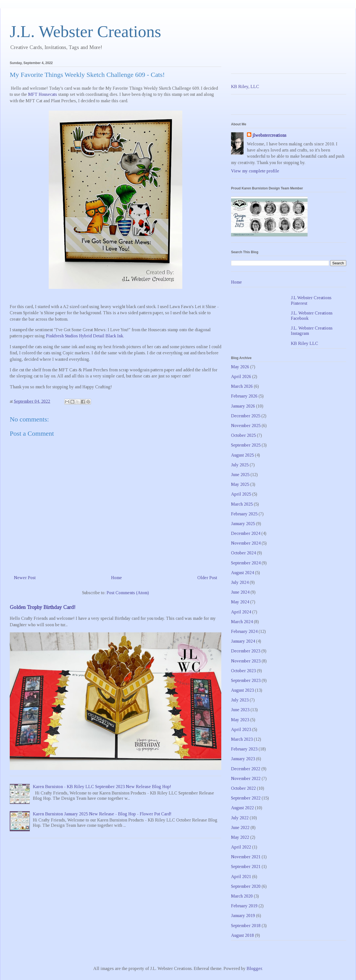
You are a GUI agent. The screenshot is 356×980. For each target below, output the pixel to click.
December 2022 (246, 769)
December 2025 (246, 416)
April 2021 (241, 877)
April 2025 (241, 494)
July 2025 (240, 465)
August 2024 (242, 573)
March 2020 (242, 896)
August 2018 (242, 935)
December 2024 (246, 533)
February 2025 (244, 514)
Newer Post (25, 578)
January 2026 (243, 406)
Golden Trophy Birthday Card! (43, 607)
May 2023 (240, 720)
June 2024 (240, 592)
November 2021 (246, 857)
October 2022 (243, 788)
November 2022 (246, 778)
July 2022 (240, 818)
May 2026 (240, 367)
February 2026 (244, 396)
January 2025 (243, 524)
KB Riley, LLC (245, 86)
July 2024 (240, 582)
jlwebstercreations (269, 135)
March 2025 (242, 504)
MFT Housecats (43, 94)
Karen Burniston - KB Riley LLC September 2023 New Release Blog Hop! (102, 787)
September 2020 (246, 886)
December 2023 (246, 651)
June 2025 (240, 475)
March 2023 (242, 739)
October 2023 (243, 671)
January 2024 (243, 641)
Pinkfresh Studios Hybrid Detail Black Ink (84, 336)
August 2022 (242, 808)
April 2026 (241, 376)
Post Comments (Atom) (128, 593)
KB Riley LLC (305, 343)
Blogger (254, 968)
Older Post (207, 578)
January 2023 (243, 759)
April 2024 (241, 612)
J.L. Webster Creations (85, 31)
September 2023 (246, 680)
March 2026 (242, 386)
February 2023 (244, 749)
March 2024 (242, 622)
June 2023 (240, 710)
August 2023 (242, 690)
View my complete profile (255, 171)
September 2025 (246, 445)
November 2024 (246, 543)
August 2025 (242, 455)
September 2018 (246, 926)
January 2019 (243, 916)
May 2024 (240, 602)
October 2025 (243, 435)
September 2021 (246, 866)
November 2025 (246, 426)
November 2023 (246, 661)
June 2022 (240, 827)
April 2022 (241, 847)
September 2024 (246, 563)
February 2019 (244, 906)
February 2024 (244, 631)
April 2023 (241, 729)
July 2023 (240, 700)
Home (116, 578)
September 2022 (246, 798)
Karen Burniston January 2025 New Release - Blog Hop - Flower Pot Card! (102, 814)
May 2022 (240, 837)
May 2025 (240, 484)
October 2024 (243, 553)
